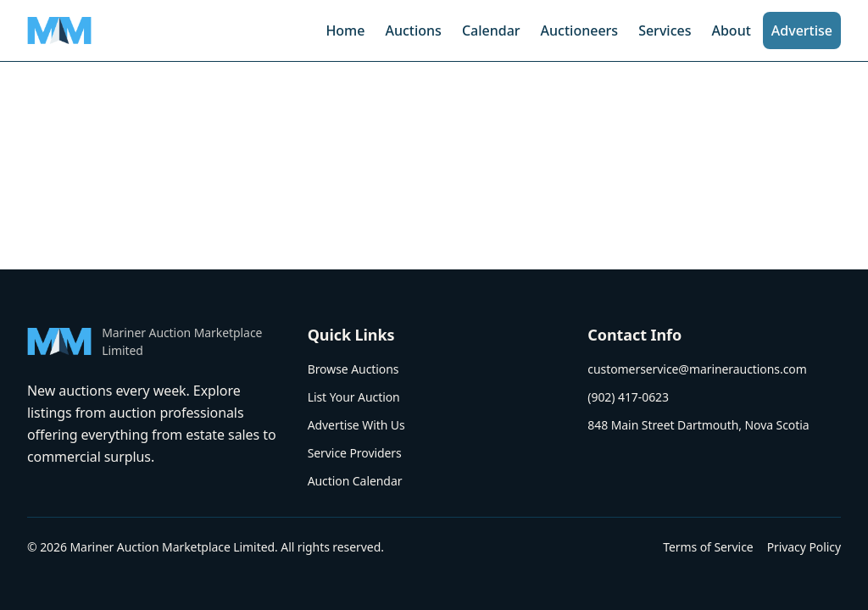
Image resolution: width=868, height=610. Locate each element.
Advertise (802, 30)
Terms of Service (708, 547)
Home (345, 30)
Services (665, 30)
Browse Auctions (353, 369)
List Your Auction (354, 397)
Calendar (491, 30)
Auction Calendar (355, 481)
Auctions (413, 30)
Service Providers (355, 453)
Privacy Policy (804, 547)
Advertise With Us (356, 425)
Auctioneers (580, 30)
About (731, 30)
